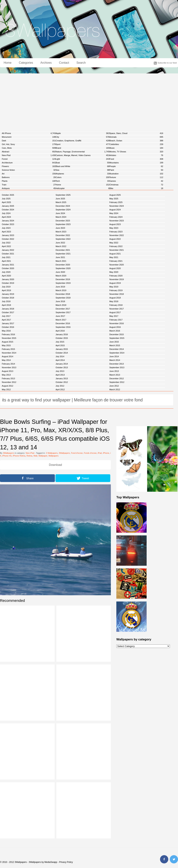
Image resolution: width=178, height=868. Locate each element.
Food (136, 159)
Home (8, 63)
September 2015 (117, 338)
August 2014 (8, 356)
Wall (35, 456)
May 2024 (114, 213)
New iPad (29, 155)
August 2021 (115, 254)
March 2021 (61, 261)
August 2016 (115, 327)
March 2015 (115, 345)
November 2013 (9, 367)
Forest (29, 159)
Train (29, 185)
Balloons (29, 177)
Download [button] (55, 465)
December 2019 (63, 279)
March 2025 (61, 202)
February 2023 (116, 232)
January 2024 (8, 221)
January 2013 (62, 378)
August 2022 (115, 239)
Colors (82, 177)
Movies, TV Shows (136, 152)
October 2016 (8, 327)
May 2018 (114, 301)
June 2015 (114, 342)
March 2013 (115, 375)
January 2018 (8, 309)
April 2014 (60, 360)
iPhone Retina (19, 456)
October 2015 (62, 338)
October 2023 (8, 224)
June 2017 (60, 316)
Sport (82, 144)
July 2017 (6, 316)
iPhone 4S (7, 456)
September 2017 (63, 312)
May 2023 (114, 228)
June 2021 (60, 257)
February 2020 (116, 276)
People (136, 166)
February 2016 (8, 334)
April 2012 (60, 389)
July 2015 (60, 342)
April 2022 (6, 246)
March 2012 (115, 389)
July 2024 (6, 213)
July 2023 (6, 228)
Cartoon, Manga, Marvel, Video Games (82, 155)
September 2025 (63, 195)
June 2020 (60, 272)
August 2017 (115, 312)
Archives (46, 63)
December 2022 (63, 235)
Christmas (136, 185)
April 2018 (6, 305)
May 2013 (6, 375)
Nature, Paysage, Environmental (82, 152)
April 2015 (60, 345)
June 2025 (60, 199)
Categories (26, 63)
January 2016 (62, 334)
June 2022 (60, 243)
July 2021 (6, 257)
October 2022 (8, 239)
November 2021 (117, 250)
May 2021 (114, 257)
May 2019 (114, 287)
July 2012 (60, 386)
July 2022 (6, 243)
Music (136, 148)
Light (82, 159)
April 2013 (60, 375)
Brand (82, 148)
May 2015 (6, 345)
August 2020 (115, 268)
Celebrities (136, 144)
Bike (136, 188)
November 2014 (9, 353)
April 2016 (60, 331)
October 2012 (62, 382)
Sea (82, 170)
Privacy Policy (66, 862)
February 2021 (116, 261)
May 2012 (6, 389)
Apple (82, 133)
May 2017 (114, 316)
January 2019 (8, 294)
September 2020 (63, 268)
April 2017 (6, 320)
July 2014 (60, 356)
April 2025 (6, 202)
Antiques (29, 188)
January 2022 (8, 250)
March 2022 (61, 246)
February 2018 (116, 305)
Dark (29, 141)
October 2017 (8, 312)
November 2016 (117, 323)
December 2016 (63, 323)
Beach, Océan (136, 141)
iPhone (106, 453)
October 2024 (8, 210)
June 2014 (114, 356)
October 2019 (8, 283)
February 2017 (116, 320)
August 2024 (115, 210)
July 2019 (6, 287)
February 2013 (8, 378)
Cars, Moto (29, 148)
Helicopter (82, 188)
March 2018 (61, 305)
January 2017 (8, 323)
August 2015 (8, 342)
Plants (29, 181)
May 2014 (6, 360)
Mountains (136, 163)
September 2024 (63, 210)
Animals (136, 137)
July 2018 (6, 301)
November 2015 (9, 338)
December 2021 (63, 250)
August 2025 (115, 195)
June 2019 (60, 287)
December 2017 (63, 309)
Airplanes (82, 174)
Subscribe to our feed (167, 63)
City (82, 137)
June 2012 (114, 386)
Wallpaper (43, 456)
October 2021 (8, 254)
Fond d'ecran (77, 453)
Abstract (29, 152)
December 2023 (63, 221)
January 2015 (62, 349)
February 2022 (116, 246)
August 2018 (115, 298)
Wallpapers (53, 456)
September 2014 (117, 353)
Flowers (29, 166)
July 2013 (60, 371)
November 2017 (117, 309)
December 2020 (63, 265)
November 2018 (117, 294)
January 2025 (8, 206)
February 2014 (8, 364)
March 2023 (61, 232)
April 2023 (6, 232)
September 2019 (63, 283)
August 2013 (8, 371)
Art (29, 174)
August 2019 (115, 283)
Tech (82, 181)
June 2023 (60, 228)
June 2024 (60, 213)
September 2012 (117, 382)
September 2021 (63, 254)
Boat (82, 163)
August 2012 (8, 386)
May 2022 (114, 243)
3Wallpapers (9, 453)
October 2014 (62, 353)
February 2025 (116, 202)
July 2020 (6, 272)
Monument (29, 137)
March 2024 (61, 217)
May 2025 (114, 199)
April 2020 (6, 276)
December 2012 (117, 378)
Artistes (136, 155)
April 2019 (6, 290)
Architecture (29, 163)
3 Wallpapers (52, 453)
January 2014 (62, 364)
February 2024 (116, 217)
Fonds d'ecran (90, 453)
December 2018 (63, 294)
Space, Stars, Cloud (136, 133)
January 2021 (8, 265)
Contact (64, 63)
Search (81, 63)
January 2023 (8, 235)
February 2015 (8, 349)
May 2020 (114, 272)
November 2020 (117, 265)
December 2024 (63, 206)
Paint (136, 170)
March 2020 (61, 276)
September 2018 (63, 298)
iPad (100, 453)
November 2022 (117, 235)
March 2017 (61, 320)
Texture (136, 177)
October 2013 (62, 367)
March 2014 (115, 360)
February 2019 (116, 290)
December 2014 (117, 349)
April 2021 (6, 261)
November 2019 (117, 279)
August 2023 (115, 224)
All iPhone (29, 133)
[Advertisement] (89, 101)
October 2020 (8, 268)
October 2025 (8, 195)
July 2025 (6, 199)
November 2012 (9, 382)
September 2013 (117, 367)
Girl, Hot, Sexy (29, 144)
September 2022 (63, 239)
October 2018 (8, 298)
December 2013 (117, 364)
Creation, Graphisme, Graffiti (82, 141)
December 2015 (117, 334)
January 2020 (8, 279)
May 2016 (6, 331)
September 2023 (63, 224)
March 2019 (61, 290)
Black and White (82, 166)
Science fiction (29, 170)
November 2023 (117, 221)
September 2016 (63, 327)
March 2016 (115, 331)
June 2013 (114, 371)
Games (136, 181)
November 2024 (117, 206)
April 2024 (6, 217)
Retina (29, 456)
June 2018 (60, 301)
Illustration (136, 174)
